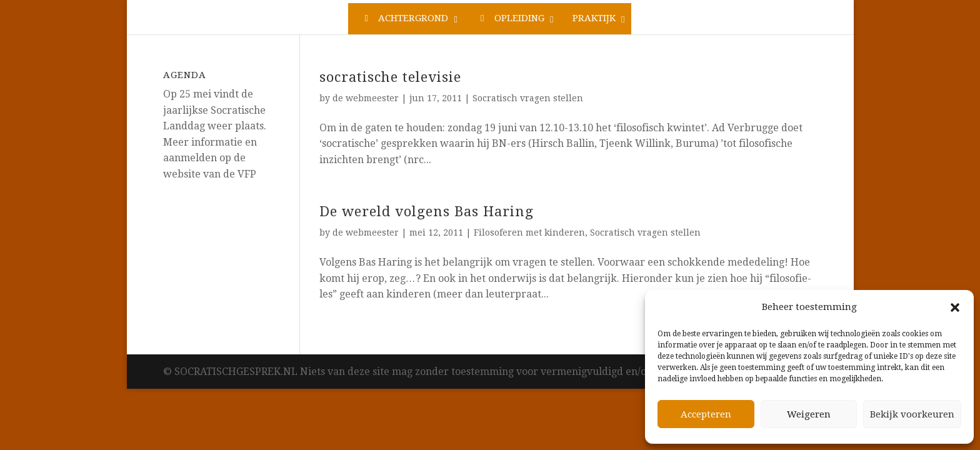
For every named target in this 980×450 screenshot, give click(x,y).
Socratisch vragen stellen (528, 98)
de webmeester (366, 98)
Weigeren (809, 414)
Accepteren (706, 414)
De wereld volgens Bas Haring (427, 212)
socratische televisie (390, 77)
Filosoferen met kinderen (529, 232)
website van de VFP (210, 174)
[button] (955, 307)
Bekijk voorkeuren (912, 414)
